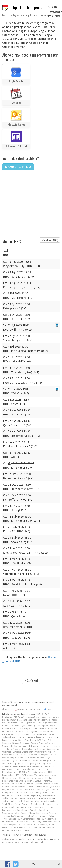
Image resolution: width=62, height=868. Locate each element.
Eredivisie (55, 746)
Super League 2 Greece (38, 807)
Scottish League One (39, 793)
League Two (20, 769)
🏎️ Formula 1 (21, 709)
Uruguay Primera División (48, 822)
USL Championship (12, 825)
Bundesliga (12, 723)
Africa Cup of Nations (38, 717)
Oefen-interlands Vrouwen (31, 778)
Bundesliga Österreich (47, 723)
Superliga (43, 810)
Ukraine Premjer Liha (26, 822)
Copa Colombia (47, 731)
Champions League (47, 726)
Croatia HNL (51, 737)
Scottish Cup (22, 793)
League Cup (49, 766)
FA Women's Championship (40, 755)
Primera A (47, 781)
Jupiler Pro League (10, 766)
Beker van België (25, 720)
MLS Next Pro (25, 772)
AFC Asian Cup (20, 717)
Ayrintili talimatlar (18, 167)
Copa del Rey (8, 734)
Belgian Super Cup (42, 720)
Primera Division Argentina (30, 784)
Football (7, 709)
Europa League (29, 749)
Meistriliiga (7, 772)
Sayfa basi (31, 680)
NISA (17, 775)
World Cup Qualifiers (20, 830)
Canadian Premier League (14, 726)
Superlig (34, 810)
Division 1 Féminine (21, 743)
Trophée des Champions (13, 816)
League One (8, 769)
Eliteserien (45, 746)
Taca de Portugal (49, 813)
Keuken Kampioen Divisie (31, 766)
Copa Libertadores (39, 734)
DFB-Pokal (42, 740)
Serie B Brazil (16, 801)
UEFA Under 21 (9, 822)
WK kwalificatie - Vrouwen (25, 828)
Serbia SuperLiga (10, 798)
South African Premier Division (16, 804)
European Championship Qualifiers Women (32, 752)
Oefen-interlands (10, 778)
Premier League (34, 781)
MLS (16, 772)
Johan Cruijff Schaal (44, 763)
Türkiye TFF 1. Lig (46, 816)
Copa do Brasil (22, 734)
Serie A (22, 798)
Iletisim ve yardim (10, 839)
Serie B (5, 801)
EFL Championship (18, 746)
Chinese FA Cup (9, 729)
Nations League (40, 772)
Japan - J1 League (26, 763)
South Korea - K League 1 (42, 804)
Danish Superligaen (27, 740)
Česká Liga (32, 726)
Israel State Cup (9, 763)
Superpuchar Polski (11, 813)
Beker (13, 720)
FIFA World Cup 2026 (34, 758)
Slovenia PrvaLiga (48, 801)
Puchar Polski (42, 787)
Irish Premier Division (28, 761)
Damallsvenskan (10, 740)
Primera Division (10, 784)
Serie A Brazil (33, 798)
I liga (48, 758)
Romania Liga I (17, 790)
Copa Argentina (32, 731)
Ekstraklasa (33, 746)
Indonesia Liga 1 (10, 761)
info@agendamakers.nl (32, 842)
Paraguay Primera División (14, 781)
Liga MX (31, 769)
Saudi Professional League (37, 790)
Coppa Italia (22, 737)
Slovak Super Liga (31, 801)
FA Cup (23, 755)
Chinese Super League (28, 729)
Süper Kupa (21, 807)
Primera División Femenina (23, 787)
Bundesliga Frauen (27, 723)
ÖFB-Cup (49, 778)
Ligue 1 (39, 769)
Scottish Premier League (26, 795)
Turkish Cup (31, 816)
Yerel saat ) (50, 240)
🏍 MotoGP (35, 709)
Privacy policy (26, 839)
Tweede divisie (9, 819)
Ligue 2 (47, 769)
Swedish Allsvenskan (30, 813)
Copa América (17, 731)
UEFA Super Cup (49, 819)
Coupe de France (37, 737)
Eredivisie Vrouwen (12, 749)
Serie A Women (47, 798)
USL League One (29, 825)
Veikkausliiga (44, 825)
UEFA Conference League (29, 819)
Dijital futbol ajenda (27, 7)
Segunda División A (47, 795)
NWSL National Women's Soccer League (39, 775)
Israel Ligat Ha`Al (47, 761)
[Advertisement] (29, 203)
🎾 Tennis (48, 709)
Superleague (23, 810)
